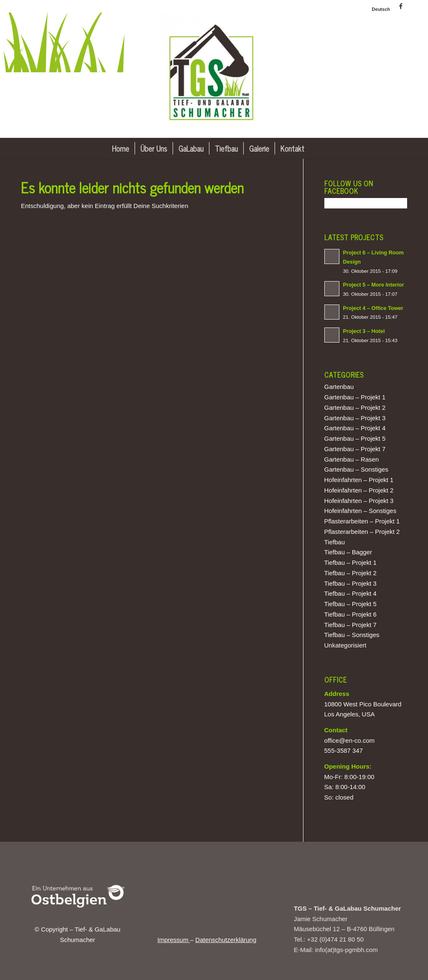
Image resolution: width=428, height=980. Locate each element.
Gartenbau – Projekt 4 (355, 428)
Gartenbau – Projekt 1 (355, 397)
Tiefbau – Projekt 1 (350, 562)
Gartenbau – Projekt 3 (355, 418)
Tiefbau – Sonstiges (352, 635)
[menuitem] (379, 9)
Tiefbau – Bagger (348, 552)
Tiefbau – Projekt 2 (350, 573)
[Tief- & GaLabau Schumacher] (214, 75)
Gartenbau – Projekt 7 (355, 449)
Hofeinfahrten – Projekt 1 (359, 480)
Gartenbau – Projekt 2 (355, 407)
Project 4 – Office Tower (373, 308)
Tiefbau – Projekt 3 (350, 583)
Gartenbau (339, 387)
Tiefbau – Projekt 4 (350, 593)
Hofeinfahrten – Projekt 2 (359, 490)
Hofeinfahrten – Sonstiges (360, 511)
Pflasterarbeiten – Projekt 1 (362, 521)
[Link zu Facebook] (401, 6)
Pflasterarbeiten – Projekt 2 (362, 532)
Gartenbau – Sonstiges (356, 469)
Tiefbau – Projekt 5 (350, 604)
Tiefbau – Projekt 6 (350, 614)
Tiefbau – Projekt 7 (350, 625)
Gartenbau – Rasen (352, 459)
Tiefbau (335, 542)
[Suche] (315, 148)
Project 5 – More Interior (374, 285)
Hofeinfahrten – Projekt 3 (359, 501)
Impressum (173, 940)
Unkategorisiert (345, 645)
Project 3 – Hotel (364, 331)
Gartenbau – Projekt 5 (355, 438)
